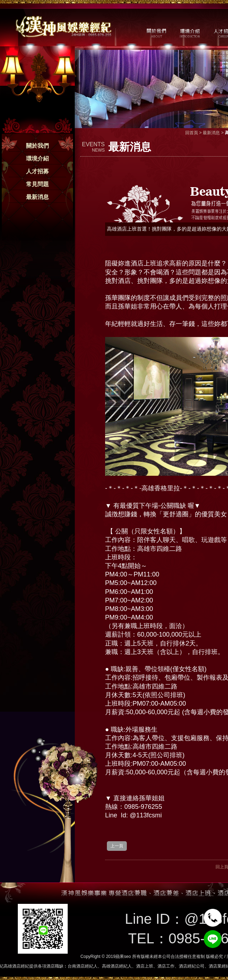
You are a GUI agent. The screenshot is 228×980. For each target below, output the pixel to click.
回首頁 (192, 133)
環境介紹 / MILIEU (190, 32)
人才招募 (37, 171)
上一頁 (117, 846)
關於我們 (37, 146)
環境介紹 (37, 159)
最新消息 (37, 197)
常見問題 (37, 184)
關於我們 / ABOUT (156, 32)
